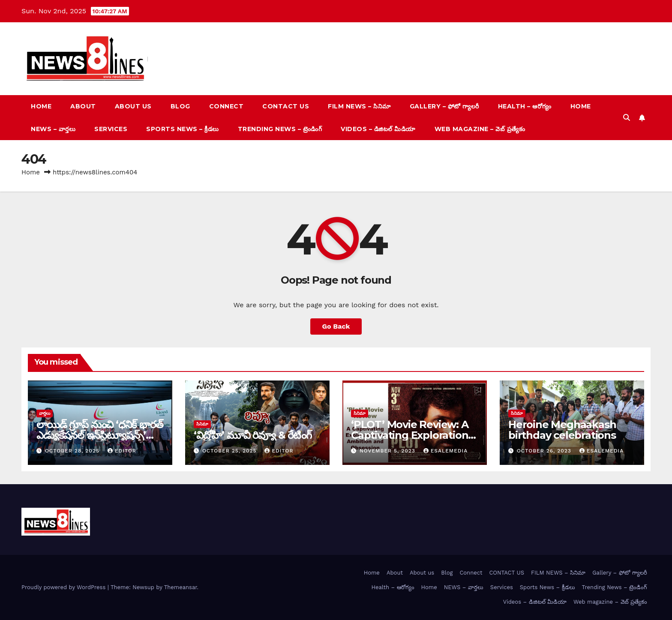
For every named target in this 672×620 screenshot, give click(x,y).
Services (111, 129)
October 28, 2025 (73, 451)
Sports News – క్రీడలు (183, 129)
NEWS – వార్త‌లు (53, 129)
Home (41, 106)
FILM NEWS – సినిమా (359, 106)
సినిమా (202, 424)
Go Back (336, 326)
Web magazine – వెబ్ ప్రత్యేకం (480, 129)
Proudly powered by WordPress (64, 587)
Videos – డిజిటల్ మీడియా (378, 129)
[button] (627, 118)
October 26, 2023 (545, 451)
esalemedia (445, 451)
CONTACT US (286, 106)
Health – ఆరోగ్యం (525, 106)
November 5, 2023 (388, 451)
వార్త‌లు (45, 413)
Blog (180, 106)
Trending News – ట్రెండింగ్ (280, 129)
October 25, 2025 (231, 451)
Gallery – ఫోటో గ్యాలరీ (444, 106)
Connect (226, 106)
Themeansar (181, 587)
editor (122, 451)
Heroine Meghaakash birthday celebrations (562, 430)
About (83, 106)
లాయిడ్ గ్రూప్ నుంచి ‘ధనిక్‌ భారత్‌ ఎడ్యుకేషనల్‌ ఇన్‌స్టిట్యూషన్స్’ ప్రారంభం (100, 435)
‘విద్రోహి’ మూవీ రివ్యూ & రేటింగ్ (253, 435)
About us (133, 106)
